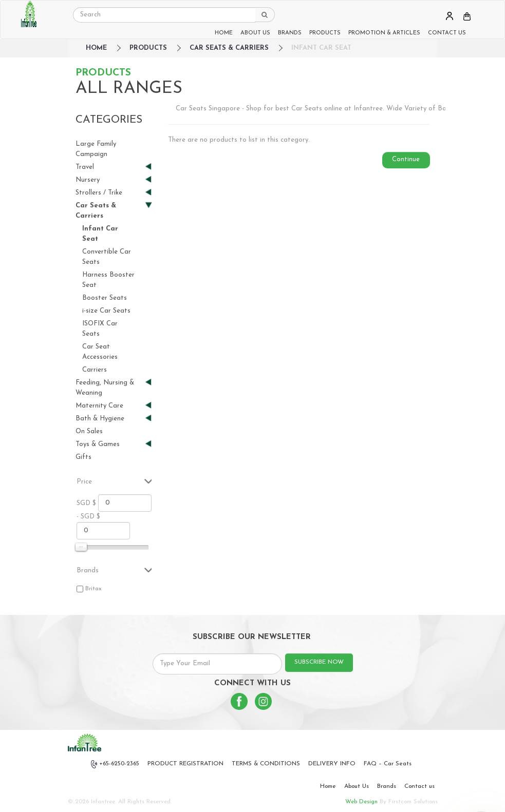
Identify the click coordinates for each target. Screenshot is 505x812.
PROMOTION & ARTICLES (384, 33)
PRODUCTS (325, 33)
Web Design (361, 802)
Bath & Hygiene (110, 419)
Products (148, 48)
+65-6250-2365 (115, 764)
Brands (387, 786)
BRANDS (290, 33)
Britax (93, 589)
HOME (224, 33)
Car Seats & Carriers (229, 48)
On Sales (89, 431)
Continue (406, 159)
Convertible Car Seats (107, 257)
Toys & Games (110, 444)
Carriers (95, 370)
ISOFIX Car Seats (100, 329)
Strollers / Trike (110, 193)
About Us (357, 786)
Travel (110, 167)
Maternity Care (110, 406)
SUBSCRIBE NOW (319, 662)
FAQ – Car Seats (388, 764)
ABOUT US (255, 33)
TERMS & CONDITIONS (266, 764)
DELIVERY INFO (332, 764)
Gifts (83, 457)
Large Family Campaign (96, 149)
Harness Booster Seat (108, 280)
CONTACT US (447, 33)
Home (328, 786)
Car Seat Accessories (100, 352)
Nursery (110, 180)
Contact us (419, 786)
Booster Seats (105, 298)
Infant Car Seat (321, 48)
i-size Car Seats (106, 311)
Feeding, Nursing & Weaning (110, 387)
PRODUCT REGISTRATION (185, 764)
